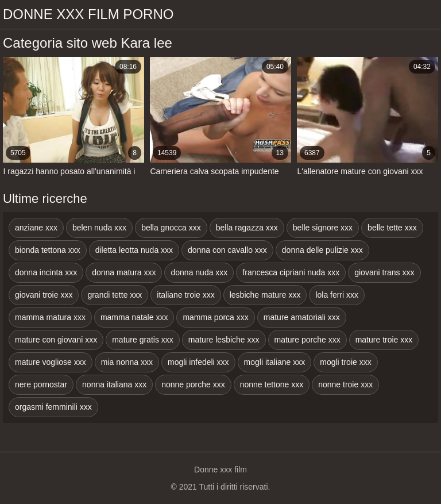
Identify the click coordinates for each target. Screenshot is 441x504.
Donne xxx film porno (88, 14)
